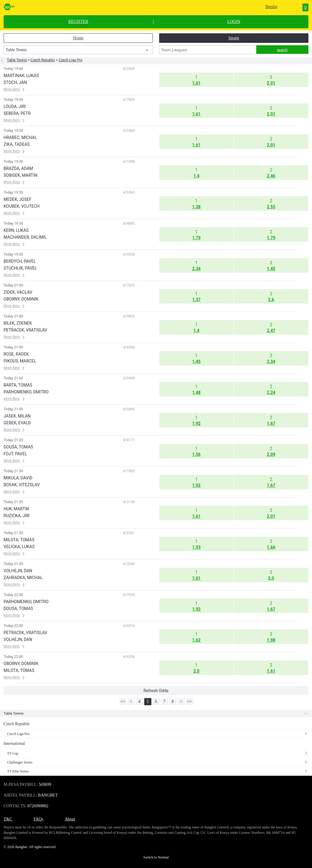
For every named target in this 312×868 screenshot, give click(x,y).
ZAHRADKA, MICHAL (23, 578)
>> (190, 702)
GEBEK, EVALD (17, 423)
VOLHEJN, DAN (18, 571)
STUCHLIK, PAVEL (20, 268)
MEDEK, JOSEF (18, 199)
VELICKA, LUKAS (19, 547)
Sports (234, 38)
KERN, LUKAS (16, 230)
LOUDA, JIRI (15, 107)
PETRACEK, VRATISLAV (25, 330)
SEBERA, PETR (17, 113)
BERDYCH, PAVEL (20, 261)
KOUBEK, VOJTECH (22, 206)
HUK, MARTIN (16, 509)
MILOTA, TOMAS (19, 540)
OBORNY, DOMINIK (21, 299)
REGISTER (78, 22)
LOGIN (234, 22)
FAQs (38, 819)
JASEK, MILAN (17, 416)
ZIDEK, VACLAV (18, 292)
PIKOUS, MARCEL (20, 361)
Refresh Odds (156, 691)
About (70, 819)
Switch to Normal (156, 857)
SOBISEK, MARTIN (20, 175)
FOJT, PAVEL (15, 454)
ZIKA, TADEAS (17, 144)
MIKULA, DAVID (18, 478)
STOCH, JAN (15, 82)
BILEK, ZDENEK (18, 323)
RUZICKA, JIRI (17, 516)
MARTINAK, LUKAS (21, 76)
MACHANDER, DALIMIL (25, 237)
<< (123, 702)
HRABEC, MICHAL (20, 137)
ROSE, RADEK (16, 354)
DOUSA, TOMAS (18, 447)
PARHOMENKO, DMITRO (26, 392)
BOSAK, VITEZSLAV (22, 485)
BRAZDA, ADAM (18, 168)
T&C (8, 819)
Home (78, 38)
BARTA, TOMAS (18, 385)
